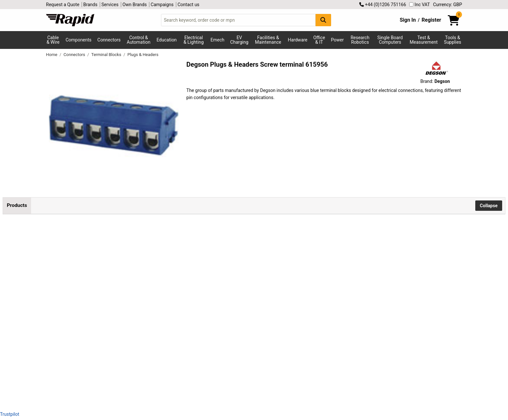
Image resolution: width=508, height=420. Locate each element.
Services (110, 5)
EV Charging (239, 40)
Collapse (489, 206)
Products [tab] (17, 205)
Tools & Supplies (452, 40)
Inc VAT (420, 5)
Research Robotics (360, 40)
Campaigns (162, 5)
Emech (218, 40)
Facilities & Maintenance (268, 40)
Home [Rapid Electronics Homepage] (52, 55)
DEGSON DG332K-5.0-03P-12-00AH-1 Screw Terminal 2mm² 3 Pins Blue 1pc (85, 334)
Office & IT (319, 40)
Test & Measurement (424, 40)
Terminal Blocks (107, 55)
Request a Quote (63, 5)
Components (78, 40)
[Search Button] (323, 20)
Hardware (298, 40)
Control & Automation (139, 40)
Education (167, 40)
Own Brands (135, 5)
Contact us (188, 5)
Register (431, 20)
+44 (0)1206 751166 (383, 5)
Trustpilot (10, 414)
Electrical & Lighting (193, 40)
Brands (90, 5)
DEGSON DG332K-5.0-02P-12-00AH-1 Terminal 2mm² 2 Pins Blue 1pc (85, 268)
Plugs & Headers (143, 55)
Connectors (109, 40)
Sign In (408, 20)
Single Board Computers (390, 40)
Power (337, 40)
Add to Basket (174, 276)
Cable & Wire (53, 40)
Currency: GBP (448, 5)
